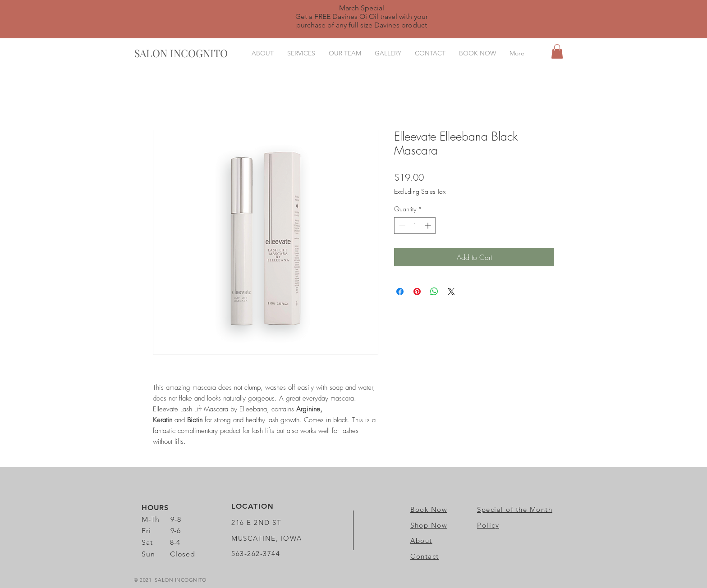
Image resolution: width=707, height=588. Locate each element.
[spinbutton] (415, 226)
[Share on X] (451, 292)
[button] (557, 51)
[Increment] (429, 226)
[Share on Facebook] (400, 292)
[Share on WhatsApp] (434, 292)
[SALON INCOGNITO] (181, 53)
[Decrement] (401, 226)
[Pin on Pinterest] (417, 292)
